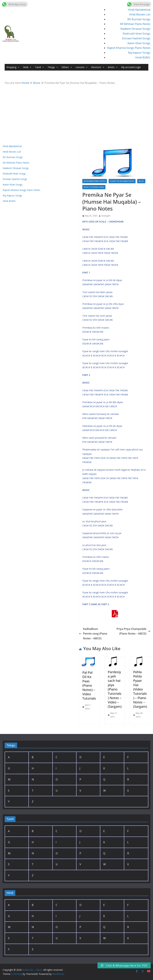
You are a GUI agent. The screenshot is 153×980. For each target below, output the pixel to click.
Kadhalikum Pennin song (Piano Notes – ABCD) (93, 634)
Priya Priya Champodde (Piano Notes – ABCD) (133, 631)
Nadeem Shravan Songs (135, 29)
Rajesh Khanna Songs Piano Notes (129, 48)
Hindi (27, 67)
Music (141, 181)
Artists (113, 67)
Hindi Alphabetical (139, 10)
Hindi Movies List (140, 14)
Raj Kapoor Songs (139, 53)
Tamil (40, 67)
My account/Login (131, 67)
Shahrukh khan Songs (136, 34)
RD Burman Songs (139, 19)
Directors (98, 67)
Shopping (13, 67)
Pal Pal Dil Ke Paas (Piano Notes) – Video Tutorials (89, 685)
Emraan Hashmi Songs (136, 38)
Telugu (53, 67)
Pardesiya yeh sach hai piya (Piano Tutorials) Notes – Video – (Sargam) (115, 689)
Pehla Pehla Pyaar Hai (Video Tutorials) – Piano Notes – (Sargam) (140, 689)
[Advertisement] (77, 110)
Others (67, 67)
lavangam (106, 216)
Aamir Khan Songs (139, 43)
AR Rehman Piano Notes (135, 24)
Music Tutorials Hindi (94, 187)
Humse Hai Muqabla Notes (122, 181)
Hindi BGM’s (143, 57)
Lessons (82, 67)
